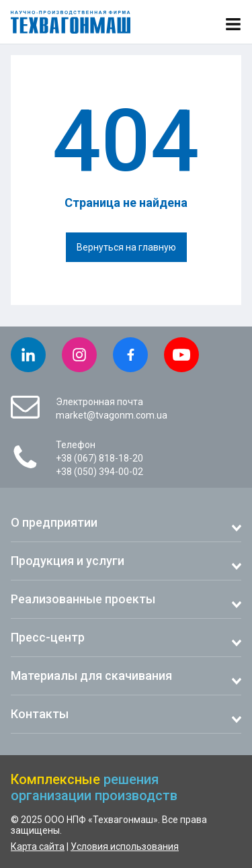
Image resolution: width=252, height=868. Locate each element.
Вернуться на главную (126, 247)
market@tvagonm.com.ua (112, 415)
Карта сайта (38, 847)
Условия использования (125, 847)
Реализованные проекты (83, 599)
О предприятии (54, 522)
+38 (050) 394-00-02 (99, 472)
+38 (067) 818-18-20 (99, 458)
